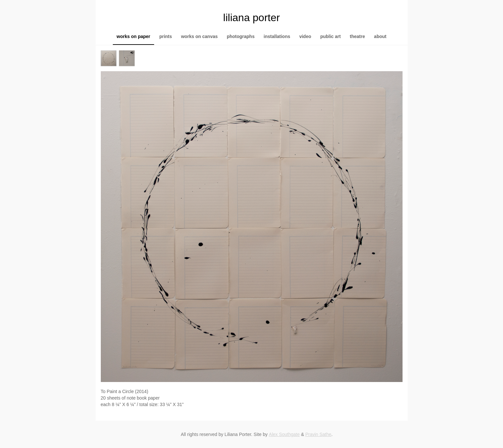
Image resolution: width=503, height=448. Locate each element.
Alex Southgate (284, 434)
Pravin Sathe (318, 434)
